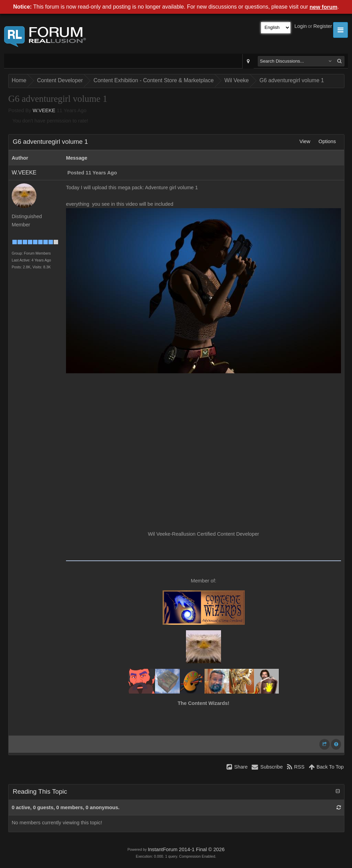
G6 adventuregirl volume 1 (292, 80)
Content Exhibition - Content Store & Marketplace (154, 80)
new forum (324, 7)
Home (19, 80)
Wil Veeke (237, 80)
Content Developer (60, 80)
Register (323, 26)
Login (301, 26)
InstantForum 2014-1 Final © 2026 (186, 849)
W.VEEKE (44, 110)
